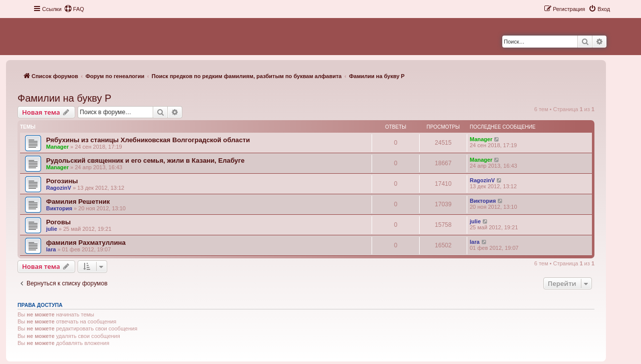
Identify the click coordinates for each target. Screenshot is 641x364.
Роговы (58, 222)
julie (52, 229)
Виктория (59, 208)
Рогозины (62, 181)
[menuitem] (74, 9)
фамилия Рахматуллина (86, 243)
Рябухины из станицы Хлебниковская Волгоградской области (148, 140)
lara (51, 249)
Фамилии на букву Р (64, 98)
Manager (57, 147)
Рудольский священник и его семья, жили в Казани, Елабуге (145, 160)
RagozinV (59, 188)
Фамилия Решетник (78, 202)
